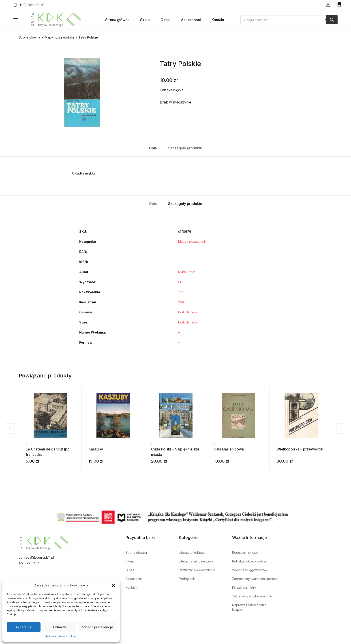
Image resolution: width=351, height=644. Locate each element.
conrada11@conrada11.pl (36, 557)
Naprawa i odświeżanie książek (249, 607)
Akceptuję (24, 627)
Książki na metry (244, 587)
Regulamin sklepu (245, 552)
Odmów (59, 627)
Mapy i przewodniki (59, 37)
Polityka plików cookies (61, 636)
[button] (113, 585)
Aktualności (191, 20)
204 (181, 302)
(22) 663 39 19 (29, 5)
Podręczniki (188, 579)
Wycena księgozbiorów (250, 570)
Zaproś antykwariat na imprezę (255, 579)
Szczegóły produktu (185, 148)
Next (343, 429)
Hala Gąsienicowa (229, 449)
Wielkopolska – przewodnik (300, 449)
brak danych (187, 312)
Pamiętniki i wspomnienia (197, 570)
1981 (181, 292)
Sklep (145, 20)
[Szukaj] (332, 20)
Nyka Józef (187, 272)
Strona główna (117, 20)
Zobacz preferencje (97, 627)
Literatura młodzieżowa (196, 561)
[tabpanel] (82, 93)
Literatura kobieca (192, 552)
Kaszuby (96, 449)
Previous (8, 429)
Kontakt (218, 20)
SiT (181, 282)
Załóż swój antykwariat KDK (253, 596)
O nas (165, 20)
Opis (153, 148)
